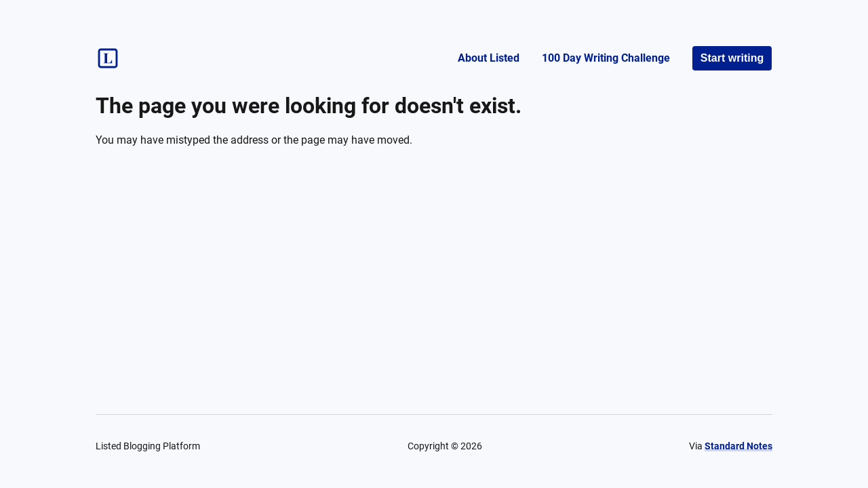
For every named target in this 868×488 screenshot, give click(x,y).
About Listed (489, 58)
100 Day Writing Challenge (606, 58)
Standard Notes (738, 446)
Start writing (732, 58)
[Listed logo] (108, 58)
